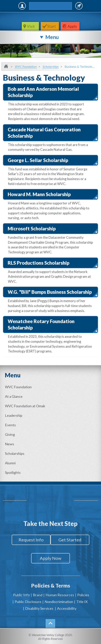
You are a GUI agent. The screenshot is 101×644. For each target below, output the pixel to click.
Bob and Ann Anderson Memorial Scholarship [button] (43, 92)
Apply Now (51, 558)
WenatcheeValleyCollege (50, 17)
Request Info (31, 540)
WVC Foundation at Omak (25, 406)
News (10, 444)
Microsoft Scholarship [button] (32, 229)
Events (10, 425)
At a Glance (14, 396)
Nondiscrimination (59, 602)
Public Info (21, 595)
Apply (72, 26)
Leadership (14, 415)
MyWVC (22, 6)
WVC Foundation (26, 66)
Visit (31, 26)
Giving (10, 434)
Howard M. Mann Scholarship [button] (39, 194)
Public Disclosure (28, 602)
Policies (83, 595)
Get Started (70, 540)
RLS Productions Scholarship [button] (39, 263)
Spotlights (13, 472)
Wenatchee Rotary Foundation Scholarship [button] (41, 324)
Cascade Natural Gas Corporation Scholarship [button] (44, 133)
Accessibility (67, 608)
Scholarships (51, 66)
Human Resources (60, 595)
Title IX (82, 602)
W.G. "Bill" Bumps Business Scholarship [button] (50, 292)
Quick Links (79, 6)
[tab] (50, 92)
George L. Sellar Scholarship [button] (38, 160)
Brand (38, 595)
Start (52, 26)
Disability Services (39, 608)
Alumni (10, 463)
